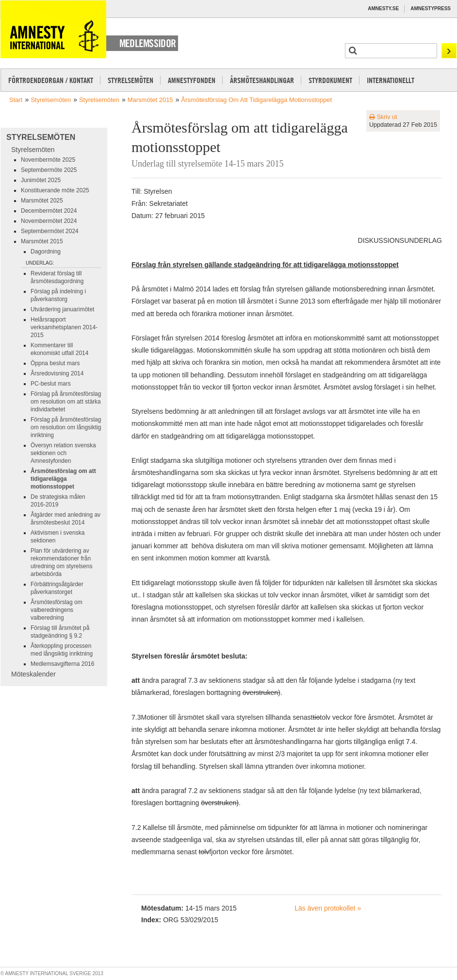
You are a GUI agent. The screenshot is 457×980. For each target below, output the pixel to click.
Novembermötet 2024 (49, 221)
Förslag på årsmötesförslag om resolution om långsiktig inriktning (66, 427)
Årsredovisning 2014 (57, 373)
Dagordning (46, 252)
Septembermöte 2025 (49, 170)
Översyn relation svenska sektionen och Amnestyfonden (63, 453)
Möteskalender (33, 674)
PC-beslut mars (51, 384)
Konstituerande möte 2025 (55, 190)
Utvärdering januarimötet (62, 309)
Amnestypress (431, 8)
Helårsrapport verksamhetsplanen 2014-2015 (64, 327)
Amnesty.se (383, 8)
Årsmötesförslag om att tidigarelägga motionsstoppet (256, 100)
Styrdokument (330, 80)
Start (16, 100)
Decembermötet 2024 (49, 211)
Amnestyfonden (192, 80)
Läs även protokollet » (328, 908)
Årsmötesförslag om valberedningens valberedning (57, 610)
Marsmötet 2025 (42, 201)
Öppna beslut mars (55, 363)
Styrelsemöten (131, 80)
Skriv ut (383, 117)
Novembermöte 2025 (48, 160)
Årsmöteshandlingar (262, 80)
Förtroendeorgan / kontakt (51, 80)
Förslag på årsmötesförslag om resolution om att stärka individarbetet (66, 402)
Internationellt (391, 80)
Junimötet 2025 (41, 180)
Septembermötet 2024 (50, 231)
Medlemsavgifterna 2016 (62, 664)
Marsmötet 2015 (150, 100)
